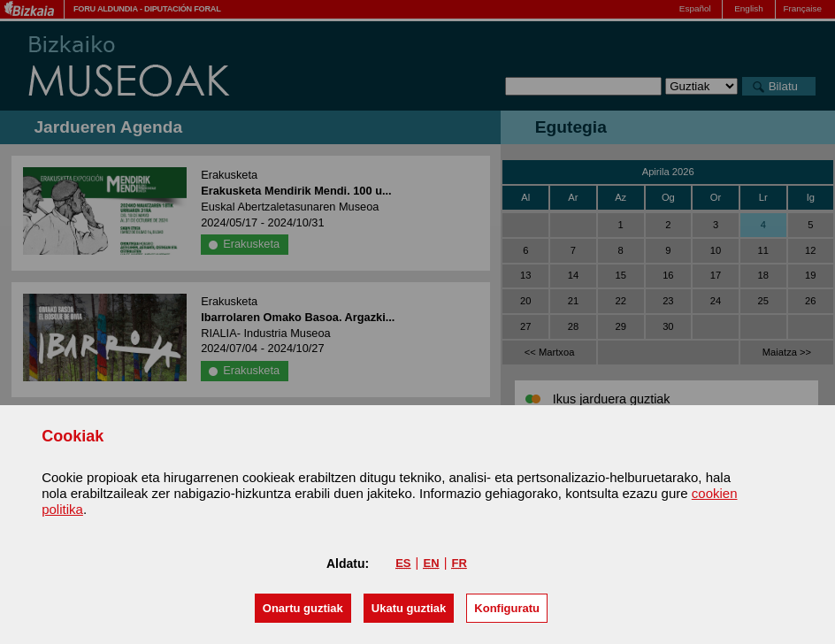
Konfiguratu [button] (507, 608)
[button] (303, 608)
